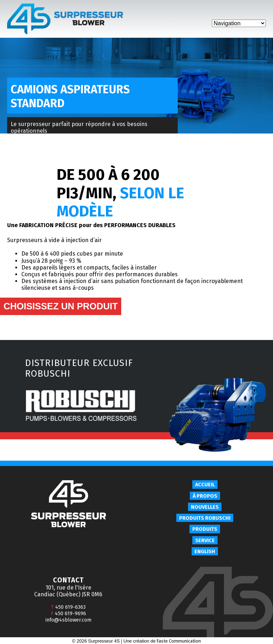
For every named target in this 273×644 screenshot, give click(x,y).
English (205, 552)
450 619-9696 (68, 614)
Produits (205, 529)
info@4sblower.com (68, 620)
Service (205, 541)
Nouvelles (205, 507)
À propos (205, 496)
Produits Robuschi (205, 518)
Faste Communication (179, 641)
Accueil (205, 485)
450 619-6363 (68, 607)
